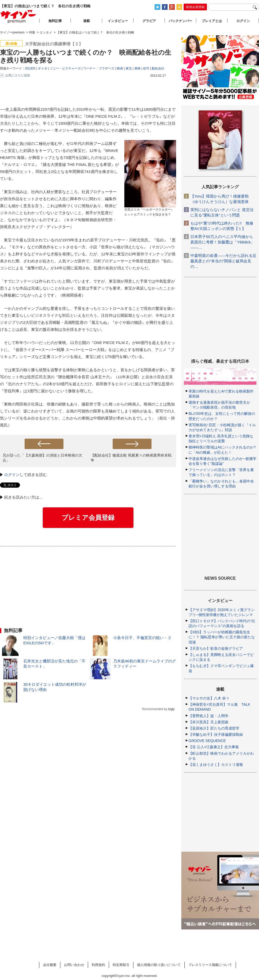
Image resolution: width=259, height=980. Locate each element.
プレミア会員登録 (88, 517)
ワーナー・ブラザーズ (99, 68)
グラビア (149, 21)
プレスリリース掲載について (210, 965)
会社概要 (50, 965)
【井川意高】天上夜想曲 (208, 722)
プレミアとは (212, 21)
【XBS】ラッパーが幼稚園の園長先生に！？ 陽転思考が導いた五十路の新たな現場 (222, 637)
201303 (30, 68)
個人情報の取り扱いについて (159, 965)
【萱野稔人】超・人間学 (208, 716)
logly (171, 709)
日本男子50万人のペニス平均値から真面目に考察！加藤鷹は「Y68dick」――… (222, 242)
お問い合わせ (74, 965)
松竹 (146, 68)
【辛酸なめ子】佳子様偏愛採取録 (216, 734)
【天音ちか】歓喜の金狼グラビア (216, 648)
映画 (120, 68)
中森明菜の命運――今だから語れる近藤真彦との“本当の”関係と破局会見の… (223, 261)
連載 (87, 21)
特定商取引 (121, 965)
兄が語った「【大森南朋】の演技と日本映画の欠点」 (42, 458)
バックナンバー (180, 21)
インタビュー (118, 21)
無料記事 (55, 21)
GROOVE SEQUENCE (207, 741)
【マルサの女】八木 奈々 (209, 698)
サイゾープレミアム (18, 16)
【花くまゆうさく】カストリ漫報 (216, 765)
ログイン (12, 475)
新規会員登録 (195, 7)
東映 (138, 68)
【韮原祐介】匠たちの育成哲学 (214, 728)
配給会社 (158, 68)
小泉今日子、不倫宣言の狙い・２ (142, 638)
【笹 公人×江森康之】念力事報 (214, 747)
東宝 (129, 68)
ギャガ (42, 68)
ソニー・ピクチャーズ (65, 68)
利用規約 (98, 965)
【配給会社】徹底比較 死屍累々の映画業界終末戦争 (131, 458)
